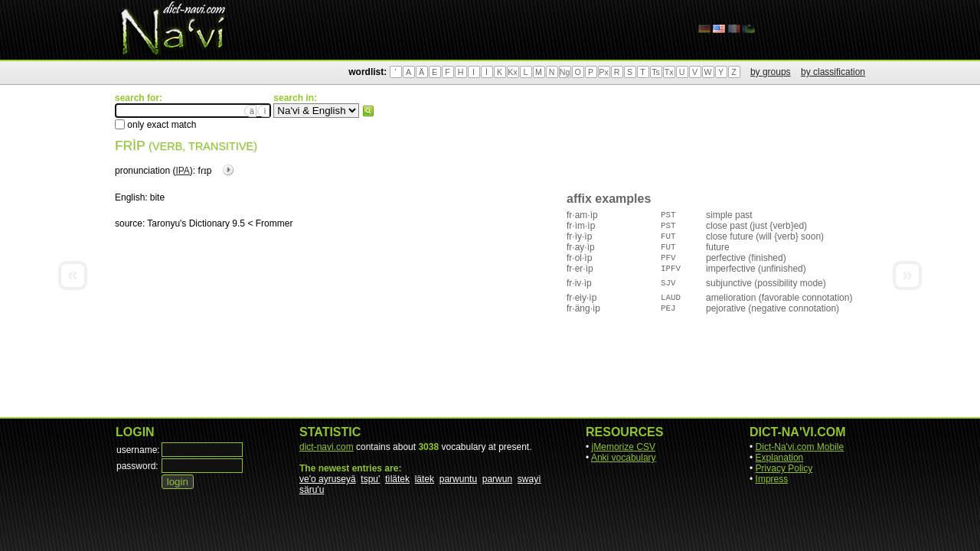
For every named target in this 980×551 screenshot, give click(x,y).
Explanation (780, 458)
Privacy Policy (784, 468)
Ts (656, 72)
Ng (565, 72)
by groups (771, 72)
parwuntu (458, 479)
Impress (772, 479)
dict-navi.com (327, 447)
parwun (497, 479)
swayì (529, 479)
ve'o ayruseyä (328, 479)
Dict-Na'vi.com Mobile (800, 447)
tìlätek (397, 479)
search (368, 111)
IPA (182, 171)
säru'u (312, 490)
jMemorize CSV (624, 447)
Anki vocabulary (624, 458)
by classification (833, 72)
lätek (425, 479)
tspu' (370, 479)
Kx (512, 72)
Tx (669, 72)
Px (603, 72)
